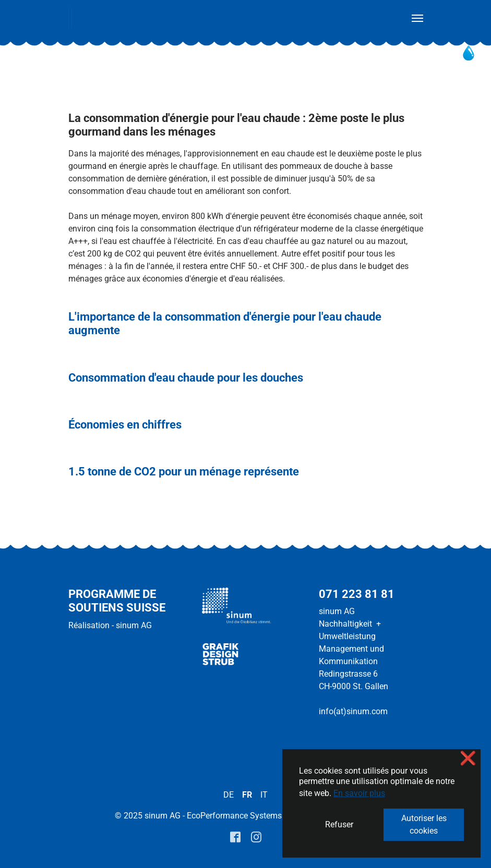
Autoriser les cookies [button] (424, 824)
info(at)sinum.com (353, 711)
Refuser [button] (339, 824)
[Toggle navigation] (417, 18)
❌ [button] (468, 758)
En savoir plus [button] (359, 793)
